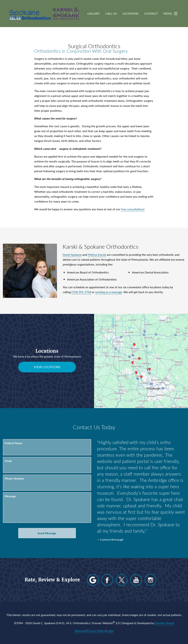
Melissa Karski (97, 255)
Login (110, 631)
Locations (131, 14)
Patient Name (14, 443)
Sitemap (80, 631)
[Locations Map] (141, 361)
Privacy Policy (96, 631)
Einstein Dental (164, 623)
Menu (171, 14)
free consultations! (133, 209)
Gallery (94, 14)
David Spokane (72, 255)
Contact (151, 14)
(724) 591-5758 (81, 292)
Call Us (111, 14)
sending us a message (109, 292)
